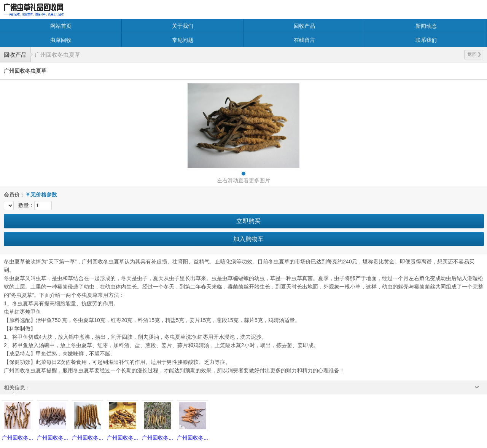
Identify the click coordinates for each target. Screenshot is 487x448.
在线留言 (304, 40)
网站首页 (61, 26)
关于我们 (183, 26)
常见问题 (183, 40)
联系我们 (426, 40)
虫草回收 (61, 40)
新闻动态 (426, 26)
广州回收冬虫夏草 (57, 55)
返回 (474, 54)
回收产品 (304, 26)
